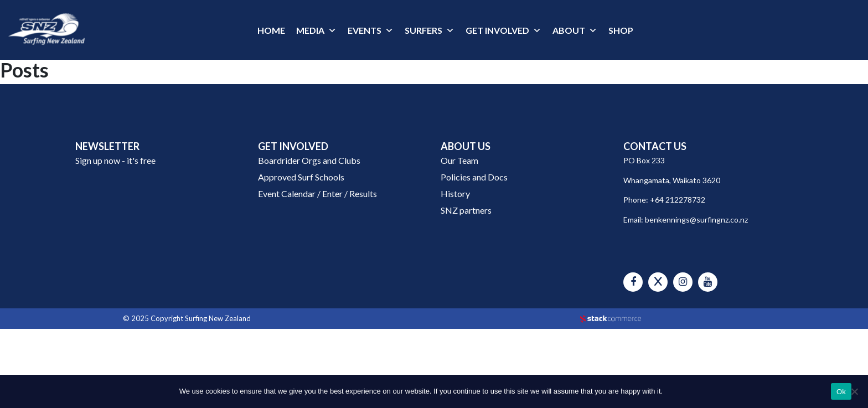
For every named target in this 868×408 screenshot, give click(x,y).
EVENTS (365, 30)
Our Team (459, 160)
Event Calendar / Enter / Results (317, 193)
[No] (854, 391)
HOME (271, 30)
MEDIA (310, 30)
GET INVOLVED (497, 30)
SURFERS (423, 30)
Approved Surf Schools (301, 177)
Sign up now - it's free (115, 160)
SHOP (621, 30)
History (455, 193)
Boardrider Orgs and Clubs (309, 160)
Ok (841, 392)
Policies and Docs (474, 177)
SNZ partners (466, 210)
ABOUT (569, 30)
